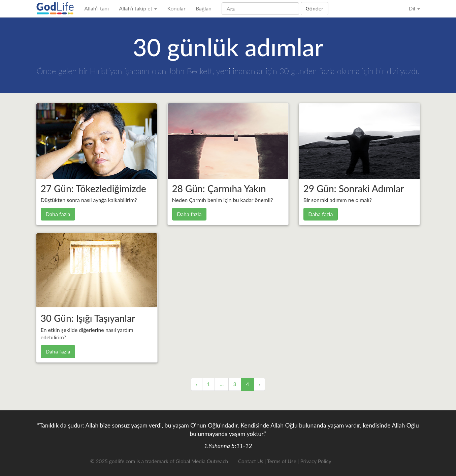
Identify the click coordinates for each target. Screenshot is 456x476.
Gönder (314, 8)
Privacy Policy (316, 461)
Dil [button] (414, 8)
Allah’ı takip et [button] (138, 8)
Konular (176, 8)
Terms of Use (282, 461)
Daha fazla (58, 214)
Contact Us (251, 461)
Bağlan (204, 8)
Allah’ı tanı (96, 8)
